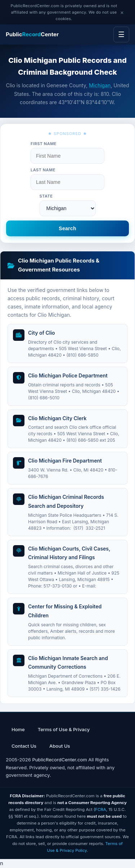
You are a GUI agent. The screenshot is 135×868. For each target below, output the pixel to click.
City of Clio (42, 333)
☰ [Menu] (121, 34)
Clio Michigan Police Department (68, 375)
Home (18, 729)
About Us (60, 746)
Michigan (100, 85)
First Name (44, 144)
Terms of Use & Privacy (64, 729)
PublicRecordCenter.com (59, 760)
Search (67, 228)
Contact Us (24, 746)
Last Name (43, 170)
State (46, 196)
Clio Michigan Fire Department (65, 461)
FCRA (101, 809)
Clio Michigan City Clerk (57, 418)
